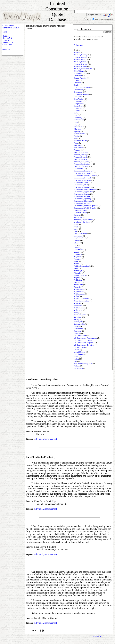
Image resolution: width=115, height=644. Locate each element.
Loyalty (77, 247)
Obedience (78, 254)
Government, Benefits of (83, 171)
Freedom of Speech (81, 152)
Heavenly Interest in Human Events (81, 211)
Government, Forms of (82, 180)
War (75, 361)
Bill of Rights (79, 71)
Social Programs (80, 315)
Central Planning (80, 78)
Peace (76, 261)
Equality (77, 131)
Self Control (78, 305)
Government (78, 169)
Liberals (77, 240)
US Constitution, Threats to (84, 345)
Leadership (78, 236)
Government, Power (81, 194)
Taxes (76, 326)
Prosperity (78, 282)
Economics (78, 127)
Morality (77, 252)
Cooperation (78, 110)
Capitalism (78, 76)
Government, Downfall (83, 178)
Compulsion (78, 106)
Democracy (78, 117)
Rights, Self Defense (81, 298)
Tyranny (77, 333)
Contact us (97, 637)
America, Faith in (80, 59)
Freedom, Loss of (80, 157)
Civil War (77, 97)
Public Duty (78, 285)
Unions (76, 350)
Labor (76, 229)
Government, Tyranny (82, 203)
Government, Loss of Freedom (85, 189)
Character (77, 83)
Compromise (79, 104)
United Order (79, 354)
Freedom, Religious (81, 162)
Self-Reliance (79, 308)
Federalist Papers (80, 141)
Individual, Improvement (83, 220)
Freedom (77, 150)
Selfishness (78, 310)
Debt (76, 115)
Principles (77, 273)
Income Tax (78, 217)
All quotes (79, 45)
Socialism (77, 317)
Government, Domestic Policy (85, 175)
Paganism (77, 257)
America (77, 52)
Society (77, 319)
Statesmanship (79, 324)
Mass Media (78, 250)
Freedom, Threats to (81, 166)
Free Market (78, 148)
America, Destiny (80, 55)
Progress (77, 278)
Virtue (76, 357)
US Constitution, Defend (83, 340)
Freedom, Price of (81, 159)
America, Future (80, 62)
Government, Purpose (82, 196)
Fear (75, 138)
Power (76, 268)
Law (75, 231)
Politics (77, 264)
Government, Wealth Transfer (85, 208)
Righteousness (79, 294)
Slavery (77, 312)
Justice (76, 224)
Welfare (77, 366)
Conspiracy (78, 108)
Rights (76, 296)
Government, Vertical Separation (86, 206)
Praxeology (78, 271)
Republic (77, 287)
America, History (80, 66)
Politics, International (82, 266)
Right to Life (79, 292)
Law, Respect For (80, 234)
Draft (76, 122)
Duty (76, 124)
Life (75, 245)
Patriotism (78, 259)
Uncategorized (79, 347)
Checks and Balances (82, 87)
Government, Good (81, 182)
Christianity (78, 90)
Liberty (76, 243)
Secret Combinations (82, 301)
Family (76, 136)
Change (77, 80)
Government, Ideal (81, 185)
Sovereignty (78, 322)
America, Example (81, 57)
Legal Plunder (79, 238)
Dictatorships (79, 120)
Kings (76, 227)
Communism (79, 101)
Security (77, 303)
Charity (77, 85)
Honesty (77, 215)
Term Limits (78, 329)
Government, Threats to (83, 201)
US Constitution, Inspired (83, 343)
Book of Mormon (80, 73)
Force (76, 143)
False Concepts (79, 134)
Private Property (80, 275)
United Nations (79, 352)
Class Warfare (79, 99)
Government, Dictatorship (84, 173)
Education (78, 129)
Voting (76, 359)
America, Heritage (81, 64)
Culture (77, 113)
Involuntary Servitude (82, 222)
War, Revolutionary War (83, 363)
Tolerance (77, 331)
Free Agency (79, 145)
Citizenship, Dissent (81, 94)
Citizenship (78, 92)
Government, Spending (83, 199)
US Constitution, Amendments (85, 338)
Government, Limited (82, 187)
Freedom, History (80, 155)
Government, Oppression (83, 192)
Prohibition (78, 280)
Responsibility (79, 289)
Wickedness (78, 368)
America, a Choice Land (83, 69)
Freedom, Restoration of (83, 164)
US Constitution (80, 336)
